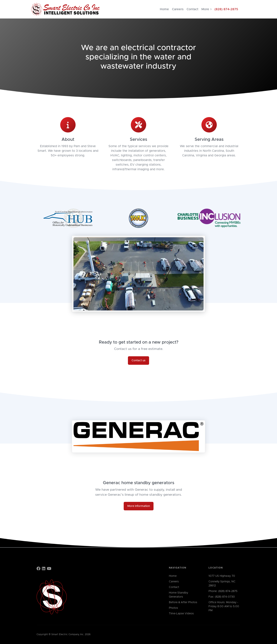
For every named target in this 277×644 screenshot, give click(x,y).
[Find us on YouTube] (49, 569)
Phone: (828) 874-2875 (223, 591)
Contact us (138, 361)
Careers (178, 9)
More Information (139, 506)
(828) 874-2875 (226, 9)
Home (164, 9)
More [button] (206, 9)
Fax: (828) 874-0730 (222, 597)
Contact (192, 9)
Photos (173, 608)
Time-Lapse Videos (181, 614)
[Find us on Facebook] (38, 569)
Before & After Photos (183, 602)
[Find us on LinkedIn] (44, 569)
